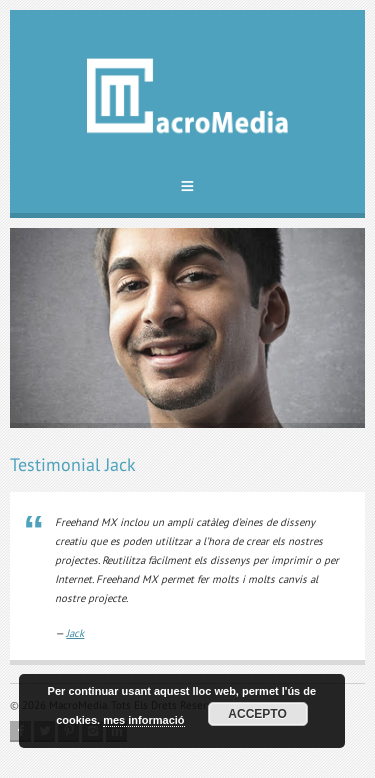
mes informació (143, 720)
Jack (75, 633)
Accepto (257, 714)
